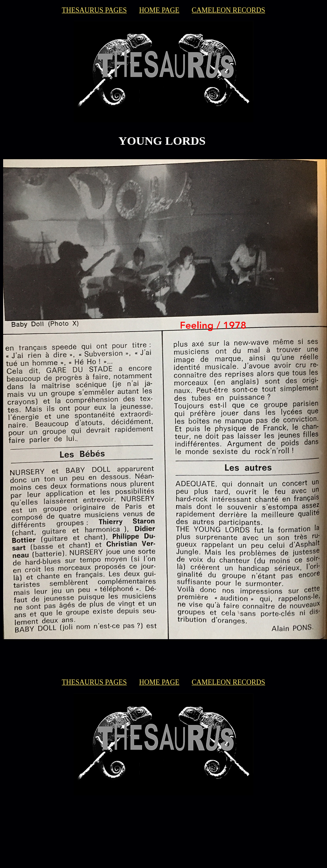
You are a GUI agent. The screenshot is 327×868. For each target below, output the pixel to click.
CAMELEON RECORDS (229, 10)
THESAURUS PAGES (94, 10)
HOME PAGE (159, 10)
